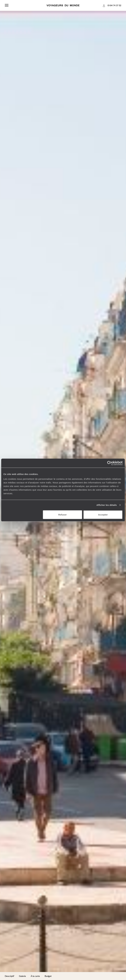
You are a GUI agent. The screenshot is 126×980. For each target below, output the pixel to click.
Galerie (22, 976)
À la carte (35, 976)
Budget (48, 976)
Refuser (63, 514)
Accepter (103, 514)
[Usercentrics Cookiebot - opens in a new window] (109, 463)
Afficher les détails (107, 505)
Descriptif (9, 976)
